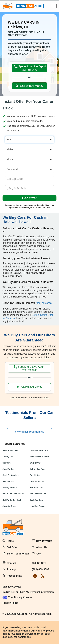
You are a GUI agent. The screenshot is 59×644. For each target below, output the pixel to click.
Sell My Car (8, 457)
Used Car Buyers (38, 506)
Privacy (11, 569)
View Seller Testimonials (29, 432)
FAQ (38, 554)
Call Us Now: (40, 563)
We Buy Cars (36, 463)
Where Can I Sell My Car (13, 494)
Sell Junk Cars (36, 488)
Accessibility (14, 576)
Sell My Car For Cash (12, 500)
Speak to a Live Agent (30, 68)
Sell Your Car (8, 481)
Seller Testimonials (18, 554)
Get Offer (29, 198)
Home (10, 541)
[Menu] (54, 6)
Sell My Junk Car (10, 488)
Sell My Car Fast (37, 469)
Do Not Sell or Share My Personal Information (28, 592)
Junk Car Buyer (10, 506)
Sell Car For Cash (10, 450)
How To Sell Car (37, 481)
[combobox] (29, 140)
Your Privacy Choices (17, 597)
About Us (42, 547)
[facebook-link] (35, 576)
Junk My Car (8, 469)
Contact (11, 563)
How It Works (44, 541)
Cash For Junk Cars (39, 450)
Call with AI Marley (29, 86)
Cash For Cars (36, 500)
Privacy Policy (10, 603)
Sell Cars (7, 463)
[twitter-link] (43, 576)
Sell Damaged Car (38, 494)
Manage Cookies (12, 587)
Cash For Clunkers (11, 475)
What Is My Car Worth (40, 457)
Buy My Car (35, 475)
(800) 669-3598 (41, 569)
